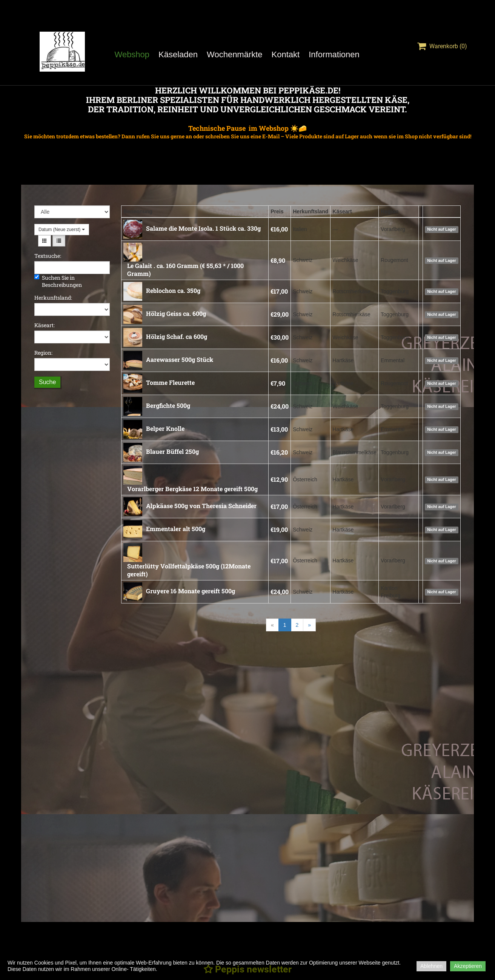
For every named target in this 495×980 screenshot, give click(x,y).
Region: (43, 353)
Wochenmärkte (235, 54)
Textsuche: (48, 256)
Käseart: (45, 325)
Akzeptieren (468, 966)
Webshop (132, 54)
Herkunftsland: (53, 298)
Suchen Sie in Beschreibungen (58, 281)
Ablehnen (431, 966)
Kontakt (286, 54)
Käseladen (178, 54)
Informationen (334, 54)
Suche (47, 382)
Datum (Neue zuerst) (62, 230)
